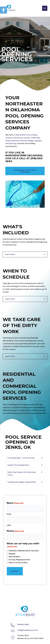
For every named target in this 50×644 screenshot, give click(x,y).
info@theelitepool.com (28, 630)
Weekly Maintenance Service (24, 551)
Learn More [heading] (10, 254)
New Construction (18, 562)
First (9, 514)
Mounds (23, 141)
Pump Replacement (19, 560)
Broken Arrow (26, 135)
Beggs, (31, 141)
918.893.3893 (23, 624)
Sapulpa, (38, 141)
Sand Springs (11, 143)
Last (9, 525)
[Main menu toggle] (45, 8)
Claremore (18, 138)
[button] (3, 10)
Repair (12, 554)
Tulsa (16, 135)
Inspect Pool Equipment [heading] (18, 465)
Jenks (8, 141)
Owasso (27, 138)
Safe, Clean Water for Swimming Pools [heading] (21, 474)
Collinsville (35, 138)
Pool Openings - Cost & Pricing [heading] (21, 458)
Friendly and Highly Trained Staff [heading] (22, 482)
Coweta (9, 138)
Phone (15, 531)
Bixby (35, 135)
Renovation (15, 557)
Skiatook (15, 141)
